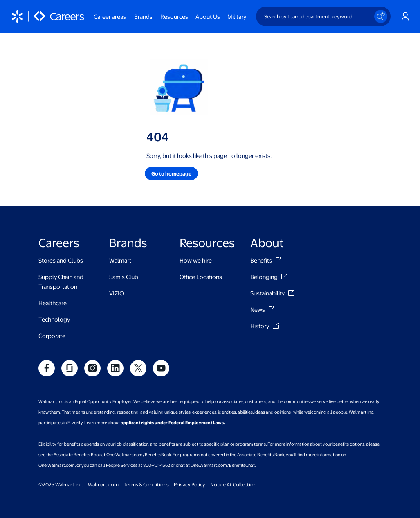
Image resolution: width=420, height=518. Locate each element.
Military (237, 16)
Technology (54, 319)
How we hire (196, 260)
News (258, 309)
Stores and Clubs (61, 260)
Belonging (264, 277)
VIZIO (117, 293)
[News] (272, 309)
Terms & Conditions (146, 484)
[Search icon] (381, 16)
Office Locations (201, 277)
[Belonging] (284, 277)
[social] (47, 368)
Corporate (52, 336)
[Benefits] (279, 260)
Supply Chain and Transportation (61, 282)
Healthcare (53, 303)
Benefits (261, 260)
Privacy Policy (190, 484)
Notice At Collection (233, 484)
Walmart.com (103, 484)
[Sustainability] (291, 293)
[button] (171, 173)
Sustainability (267, 293)
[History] (276, 326)
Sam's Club (124, 277)
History (260, 326)
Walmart (120, 260)
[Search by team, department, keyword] (323, 16)
